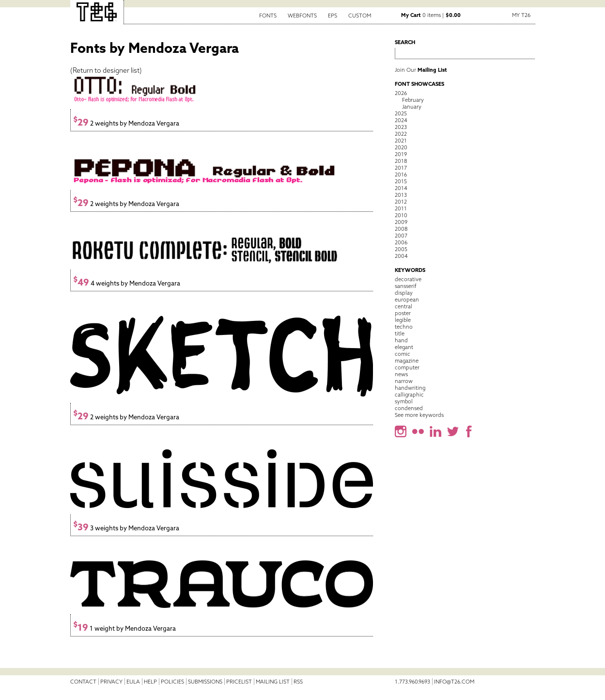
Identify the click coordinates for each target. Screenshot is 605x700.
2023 (401, 127)
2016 (401, 175)
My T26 (521, 15)
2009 (401, 222)
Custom (360, 16)
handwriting (410, 388)
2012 (401, 202)
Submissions (205, 682)
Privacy (111, 682)
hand (401, 340)
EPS (333, 16)
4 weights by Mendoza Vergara (127, 283)
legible (403, 320)
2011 (401, 208)
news (401, 374)
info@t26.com (454, 682)
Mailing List (273, 682)
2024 (401, 120)
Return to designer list (106, 70)
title (400, 334)
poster (403, 313)
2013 (401, 195)
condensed (409, 408)
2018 (401, 161)
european (407, 300)
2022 (401, 134)
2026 (401, 93)
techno (404, 327)
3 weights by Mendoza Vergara (126, 528)
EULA (133, 682)
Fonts (268, 16)
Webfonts (302, 16)
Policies (172, 682)
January (412, 107)
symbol (404, 401)
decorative (408, 279)
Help (150, 682)
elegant (404, 347)
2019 (401, 154)
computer (407, 367)
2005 (401, 249)
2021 (401, 141)
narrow (404, 381)
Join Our (421, 70)
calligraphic (409, 395)
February (413, 100)
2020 (401, 147)
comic (403, 354)
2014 (401, 188)
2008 (401, 229)
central (403, 306)
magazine (407, 361)
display (404, 293)
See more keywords (419, 415)
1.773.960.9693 (412, 682)
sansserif (406, 286)
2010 (401, 215)
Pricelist (239, 682)
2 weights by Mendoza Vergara (126, 123)
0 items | (431, 15)
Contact (83, 682)
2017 (401, 168)
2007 (401, 236)
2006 (401, 242)
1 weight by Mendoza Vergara (124, 628)
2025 (401, 113)
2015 (401, 181)
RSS (298, 682)
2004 (401, 256)
